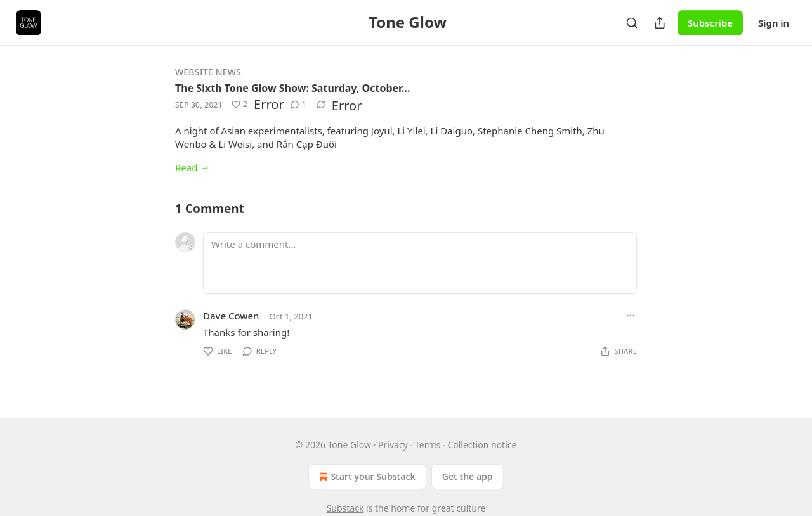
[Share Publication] (660, 23)
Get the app (468, 476)
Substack (345, 508)
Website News (208, 72)
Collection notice (482, 445)
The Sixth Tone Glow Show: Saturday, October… (292, 88)
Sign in (774, 23)
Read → (192, 167)
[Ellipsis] (631, 316)
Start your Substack (366, 477)
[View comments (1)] (298, 105)
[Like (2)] (239, 105)
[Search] (632, 23)
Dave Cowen (231, 316)
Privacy (393, 445)
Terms (428, 445)
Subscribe (710, 23)
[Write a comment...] (420, 263)
